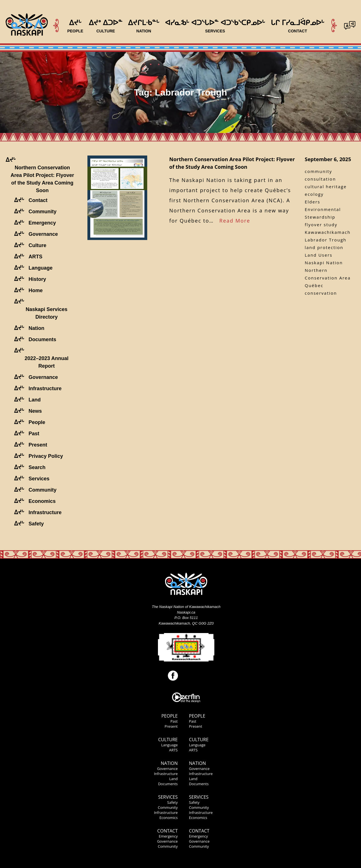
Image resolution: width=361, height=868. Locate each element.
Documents (168, 784)
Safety (172, 802)
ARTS (173, 750)
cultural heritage (326, 187)
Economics (169, 818)
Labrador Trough (326, 240)
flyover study (321, 225)
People (170, 716)
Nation (169, 763)
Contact (168, 831)
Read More (235, 221)
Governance (167, 769)
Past (174, 721)
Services (168, 797)
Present (171, 726)
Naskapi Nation (324, 263)
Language (169, 745)
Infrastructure (166, 774)
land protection (324, 247)
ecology (314, 194)
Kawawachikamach (328, 232)
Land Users (319, 255)
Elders (313, 202)
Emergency (168, 836)
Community (168, 807)
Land (173, 779)
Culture (168, 740)
